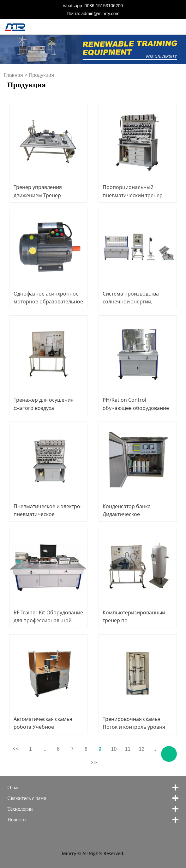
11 (128, 749)
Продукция (41, 75)
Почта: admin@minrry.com (93, 14)
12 (142, 749)
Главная (13, 75)
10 (114, 749)
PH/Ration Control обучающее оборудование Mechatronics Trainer (136, 408)
